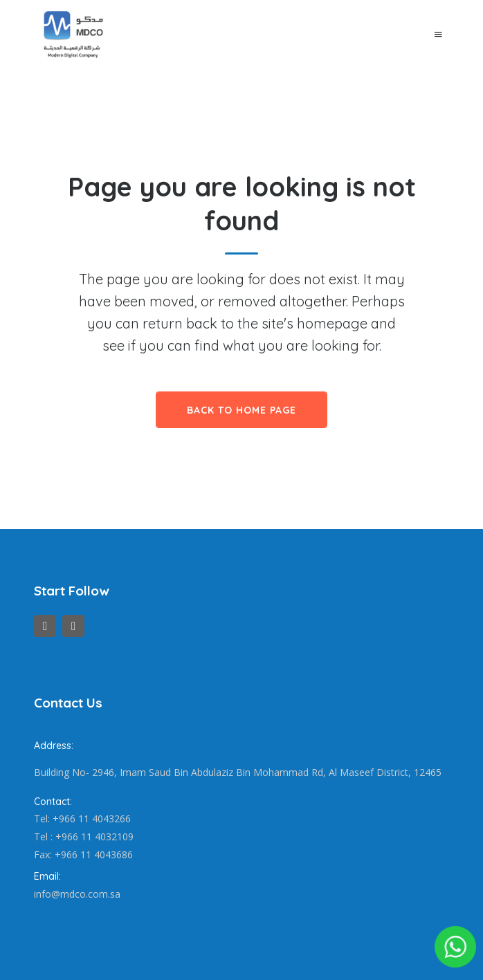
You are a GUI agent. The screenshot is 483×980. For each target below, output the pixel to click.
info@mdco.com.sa (77, 894)
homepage (332, 323)
